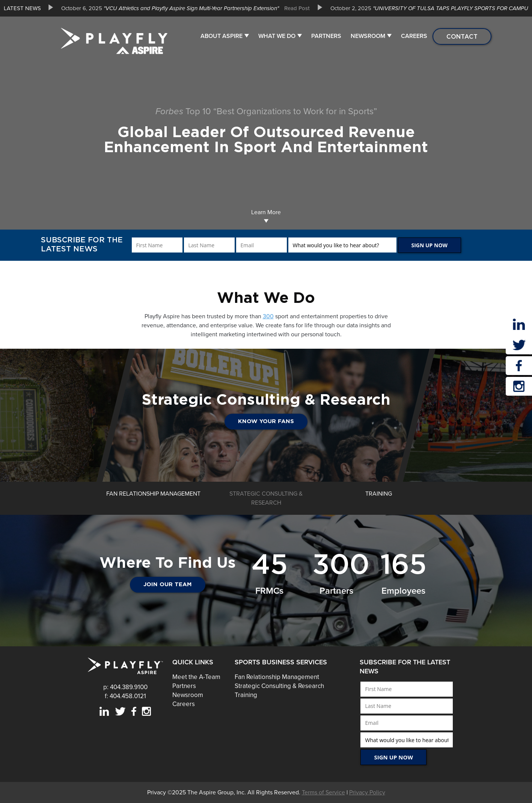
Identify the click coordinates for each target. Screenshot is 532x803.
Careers (414, 36)
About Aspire (222, 36)
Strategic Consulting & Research (279, 686)
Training (246, 695)
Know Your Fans (266, 421)
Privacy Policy (367, 792)
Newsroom (368, 36)
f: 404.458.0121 (125, 696)
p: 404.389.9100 (125, 687)
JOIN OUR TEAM (168, 584)
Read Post (297, 8)
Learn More (266, 216)
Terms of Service (323, 792)
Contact (462, 36)
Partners (326, 36)
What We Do (277, 36)
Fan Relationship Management (277, 677)
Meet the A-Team (196, 677)
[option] (183, 8)
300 (268, 316)
